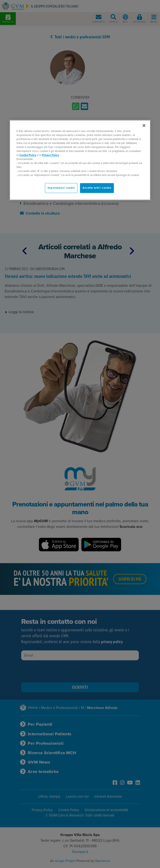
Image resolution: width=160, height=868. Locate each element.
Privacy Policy (50, 155)
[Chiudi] (144, 125)
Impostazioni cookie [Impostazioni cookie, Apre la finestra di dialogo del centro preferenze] (61, 188)
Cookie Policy (28, 155)
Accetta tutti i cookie (97, 188)
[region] (80, 160)
